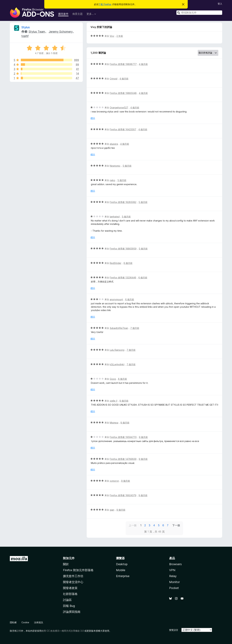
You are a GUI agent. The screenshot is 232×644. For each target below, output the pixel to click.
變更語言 (174, 630)
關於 (66, 564)
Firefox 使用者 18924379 (123, 495)
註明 (19, 631)
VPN (172, 570)
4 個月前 (143, 64)
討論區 (67, 600)
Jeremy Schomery (61, 32)
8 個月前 (123, 379)
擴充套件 (63, 14)
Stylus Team (37, 32)
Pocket (174, 588)
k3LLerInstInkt (117, 364)
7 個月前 (135, 328)
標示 (93, 118)
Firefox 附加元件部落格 (78, 570)
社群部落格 (70, 594)
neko (112, 180)
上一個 (133, 525)
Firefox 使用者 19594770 (123, 437)
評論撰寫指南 (72, 612)
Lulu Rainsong (117, 350)
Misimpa (114, 423)
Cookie (25, 622)
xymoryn (114, 481)
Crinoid (114, 79)
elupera (114, 144)
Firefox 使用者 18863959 (123, 249)
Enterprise (123, 576)
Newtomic (115, 166)
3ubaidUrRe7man (119, 328)
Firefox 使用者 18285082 (123, 202)
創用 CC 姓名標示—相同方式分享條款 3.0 (63, 631)
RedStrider (116, 263)
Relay (173, 576)
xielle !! (114, 401)
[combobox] (199, 13)
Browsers (175, 564)
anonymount (116, 299)
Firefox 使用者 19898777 (123, 64)
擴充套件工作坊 (73, 576)
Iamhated (115, 217)
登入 (220, 4)
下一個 (176, 525)
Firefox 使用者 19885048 (123, 93)
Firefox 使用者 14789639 (123, 459)
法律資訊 (39, 622)
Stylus (26, 27)
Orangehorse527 (119, 108)
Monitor (174, 582)
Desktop (122, 564)
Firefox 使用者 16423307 (123, 129)
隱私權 (13, 622)
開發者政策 (70, 588)
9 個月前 (143, 437)
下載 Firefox (105, 4)
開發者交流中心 (73, 582)
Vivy (112, 36)
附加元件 (69, 558)
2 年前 (120, 36)
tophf (25, 36)
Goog (113, 379)
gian (112, 510)
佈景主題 (77, 14)
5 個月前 (127, 166)
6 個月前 (128, 263)
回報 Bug (69, 606)
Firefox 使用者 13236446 (123, 278)
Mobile (121, 570)
